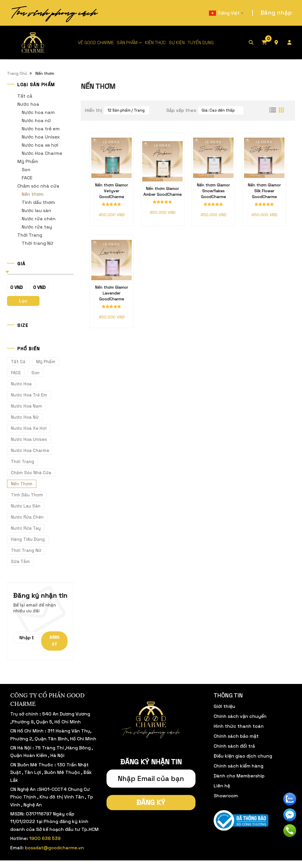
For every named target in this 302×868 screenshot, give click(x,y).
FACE (27, 178)
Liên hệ (222, 786)
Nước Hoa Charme (42, 153)
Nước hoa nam (38, 112)
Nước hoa (28, 104)
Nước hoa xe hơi (40, 145)
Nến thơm (33, 194)
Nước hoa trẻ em (41, 129)
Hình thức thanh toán (239, 726)
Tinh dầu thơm (38, 202)
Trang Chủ (17, 73)
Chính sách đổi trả (234, 746)
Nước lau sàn (36, 210)
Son (26, 170)
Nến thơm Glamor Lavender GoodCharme (112, 293)
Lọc (23, 301)
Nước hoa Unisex (41, 137)
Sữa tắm (20, 561)
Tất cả (25, 96)
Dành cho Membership (239, 776)
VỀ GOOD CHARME (96, 43)
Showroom (226, 796)
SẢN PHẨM (127, 43)
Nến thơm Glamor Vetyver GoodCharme (112, 191)
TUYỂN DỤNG (201, 43)
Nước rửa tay (37, 227)
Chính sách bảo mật (236, 736)
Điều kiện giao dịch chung (243, 756)
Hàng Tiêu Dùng (28, 539)
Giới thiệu (224, 706)
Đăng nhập (276, 13)
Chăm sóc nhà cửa (38, 186)
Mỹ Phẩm (28, 161)
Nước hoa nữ (36, 121)
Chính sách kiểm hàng (238, 766)
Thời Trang (30, 235)
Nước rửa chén (39, 219)
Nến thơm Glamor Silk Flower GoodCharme (264, 191)
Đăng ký (54, 641)
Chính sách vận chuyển (240, 716)
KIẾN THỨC (155, 43)
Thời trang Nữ (37, 243)
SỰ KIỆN (177, 43)
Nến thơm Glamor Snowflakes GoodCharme (213, 191)
